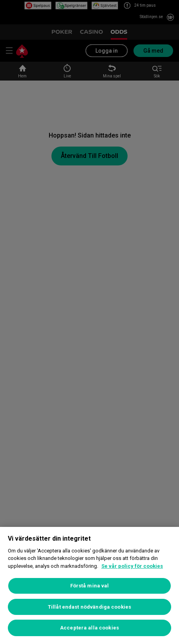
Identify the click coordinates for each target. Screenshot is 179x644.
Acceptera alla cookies (89, 628)
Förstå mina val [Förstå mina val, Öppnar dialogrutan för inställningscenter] (90, 586)
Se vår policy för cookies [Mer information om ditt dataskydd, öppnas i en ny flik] (132, 566)
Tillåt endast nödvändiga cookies (89, 607)
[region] (89, 585)
